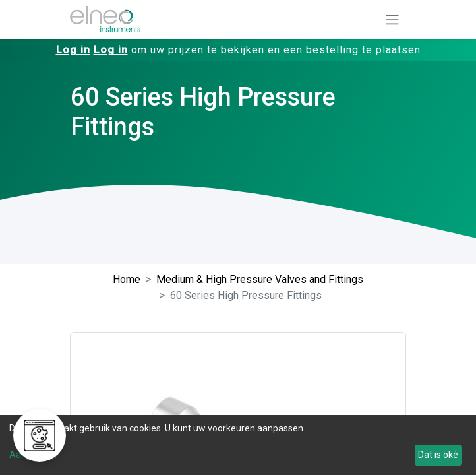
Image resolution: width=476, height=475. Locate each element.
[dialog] (238, 445)
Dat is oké (438, 455)
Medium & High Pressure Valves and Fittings (260, 279)
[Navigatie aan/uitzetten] (392, 19)
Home (127, 279)
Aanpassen (33, 455)
